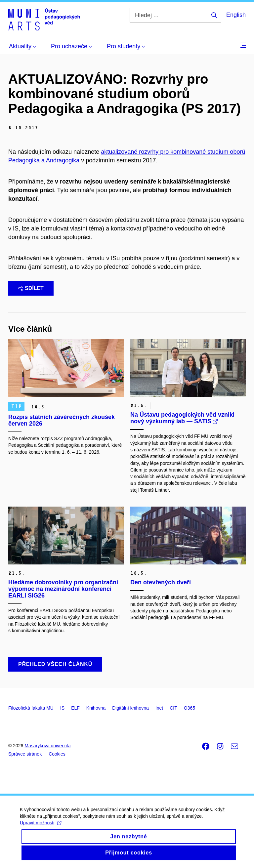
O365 (190, 708)
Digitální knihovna (130, 708)
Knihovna (96, 708)
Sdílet (31, 288)
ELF (75, 708)
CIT (173, 708)
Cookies (57, 754)
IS (62, 708)
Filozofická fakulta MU (31, 708)
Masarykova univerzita (47, 746)
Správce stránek (25, 754)
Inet (159, 708)
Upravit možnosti (41, 828)
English (236, 15)
